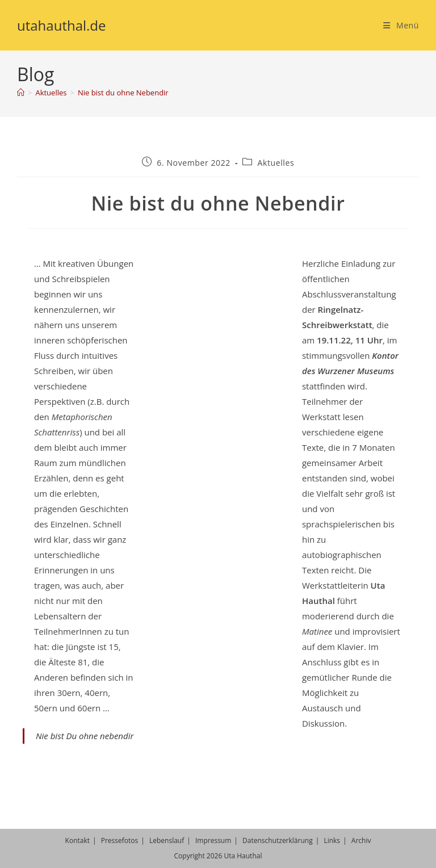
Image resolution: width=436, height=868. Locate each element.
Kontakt (77, 840)
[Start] (21, 93)
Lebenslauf (167, 840)
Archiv (361, 840)
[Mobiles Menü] (401, 25)
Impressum (213, 840)
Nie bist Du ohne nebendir (85, 736)
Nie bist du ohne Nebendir (123, 93)
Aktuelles (276, 163)
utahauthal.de (62, 25)
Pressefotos (120, 840)
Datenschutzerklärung (278, 840)
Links (332, 840)
